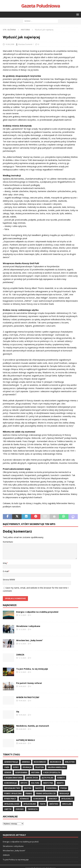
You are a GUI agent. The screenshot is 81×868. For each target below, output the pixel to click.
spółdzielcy (67, 799)
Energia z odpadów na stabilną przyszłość (38, 612)
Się (18, 712)
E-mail (6, 571)
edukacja (27, 767)
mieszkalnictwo (12, 788)
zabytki (8, 809)
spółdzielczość (12, 804)
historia (35, 772)
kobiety (61, 778)
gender (8, 772)
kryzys (24, 783)
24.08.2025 (22, 729)
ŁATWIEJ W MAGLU (26, 740)
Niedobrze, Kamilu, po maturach (33, 726)
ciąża (7, 767)
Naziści (39, 788)
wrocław (67, 804)
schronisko (39, 799)
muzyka (28, 788)
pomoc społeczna (13, 793)
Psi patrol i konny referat (29, 683)
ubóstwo (54, 804)
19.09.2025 (22, 686)
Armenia (26, 762)
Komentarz (8, 542)
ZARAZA (20, 655)
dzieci (16, 767)
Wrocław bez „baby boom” (30, 640)
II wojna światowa (13, 778)
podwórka (51, 788)
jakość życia (32, 778)
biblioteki (70, 762)
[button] (77, 14)
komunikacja (10, 783)
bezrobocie (56, 762)
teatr (43, 804)
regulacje (64, 793)
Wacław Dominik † (26, 44)
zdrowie (20, 809)
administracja (11, 762)
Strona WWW (9, 580)
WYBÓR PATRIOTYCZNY (28, 697)
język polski (48, 778)
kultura (35, 783)
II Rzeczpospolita (52, 772)
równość (25, 799)
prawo (29, 793)
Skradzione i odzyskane (28, 626)
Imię (5, 563)
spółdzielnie (30, 804)
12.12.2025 (22, 615)
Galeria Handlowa (57, 767)
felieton (40, 767)
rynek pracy (10, 799)
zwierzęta (33, 809)
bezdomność (40, 762)
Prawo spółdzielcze (46, 793)
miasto (60, 783)
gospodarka (21, 772)
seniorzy (53, 799)
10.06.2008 (10, 44)
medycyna (48, 783)
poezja (64, 788)
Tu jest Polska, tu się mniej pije (32, 669)
